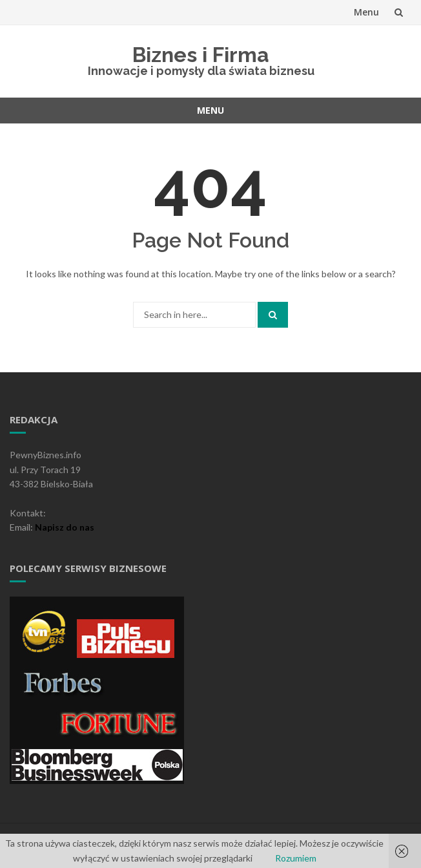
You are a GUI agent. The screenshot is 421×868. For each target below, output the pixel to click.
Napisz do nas (65, 527)
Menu (366, 12)
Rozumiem (296, 858)
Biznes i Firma (201, 55)
